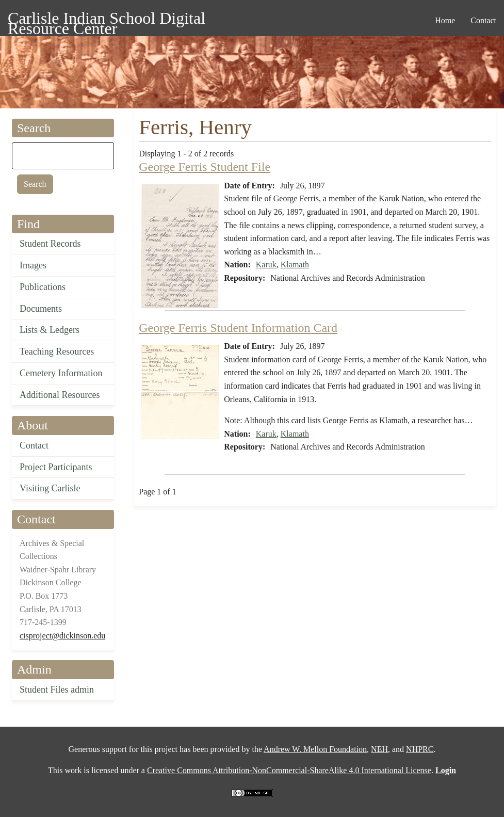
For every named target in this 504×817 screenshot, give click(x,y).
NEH (379, 749)
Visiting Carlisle (50, 488)
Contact (34, 445)
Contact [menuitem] (483, 20)
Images (33, 265)
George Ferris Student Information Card (238, 328)
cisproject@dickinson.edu (62, 636)
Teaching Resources (57, 351)
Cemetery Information (61, 373)
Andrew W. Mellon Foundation (315, 749)
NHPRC (420, 749)
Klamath (295, 265)
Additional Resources (60, 395)
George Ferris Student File (205, 167)
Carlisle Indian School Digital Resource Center (107, 20)
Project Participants (56, 467)
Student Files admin (57, 690)
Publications (43, 287)
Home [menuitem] (445, 20)
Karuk (266, 265)
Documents (41, 309)
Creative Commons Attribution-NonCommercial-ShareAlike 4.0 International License (289, 770)
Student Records (50, 244)
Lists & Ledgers (50, 330)
